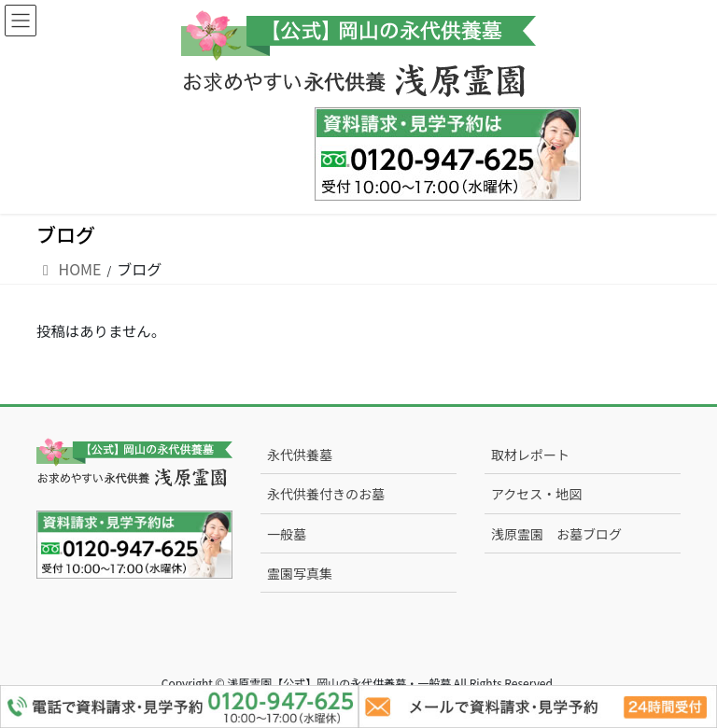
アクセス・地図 (536, 494)
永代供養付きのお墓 (326, 494)
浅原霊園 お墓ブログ (556, 534)
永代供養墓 (300, 455)
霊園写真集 (300, 573)
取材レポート (530, 455)
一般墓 (287, 534)
